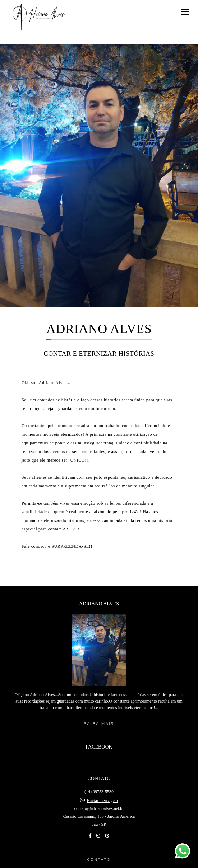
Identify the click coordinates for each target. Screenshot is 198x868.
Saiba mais (99, 699)
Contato (99, 834)
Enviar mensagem (102, 775)
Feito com (99, 862)
